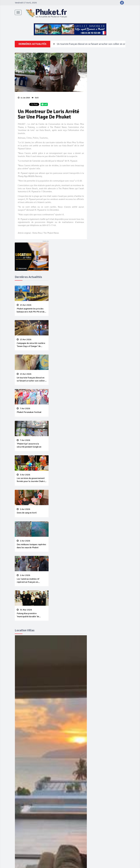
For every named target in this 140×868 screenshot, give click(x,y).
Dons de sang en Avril (32, 511)
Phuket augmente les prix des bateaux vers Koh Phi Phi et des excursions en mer (32, 309)
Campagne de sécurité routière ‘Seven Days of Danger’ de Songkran (92, 44)
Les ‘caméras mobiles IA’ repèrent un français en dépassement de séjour (32, 579)
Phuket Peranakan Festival (32, 410)
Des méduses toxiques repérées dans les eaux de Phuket (32, 544)
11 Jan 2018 (24, 98)
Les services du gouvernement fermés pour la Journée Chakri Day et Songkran (32, 478)
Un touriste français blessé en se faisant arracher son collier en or (32, 378)
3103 (35, 98)
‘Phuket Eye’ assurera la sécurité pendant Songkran (32, 444)
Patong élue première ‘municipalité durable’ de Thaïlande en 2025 (32, 613)
